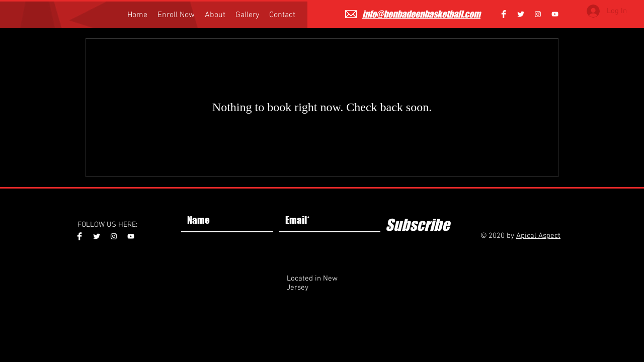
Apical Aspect (538, 236)
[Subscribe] (417, 225)
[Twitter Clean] (521, 14)
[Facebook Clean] (504, 14)
